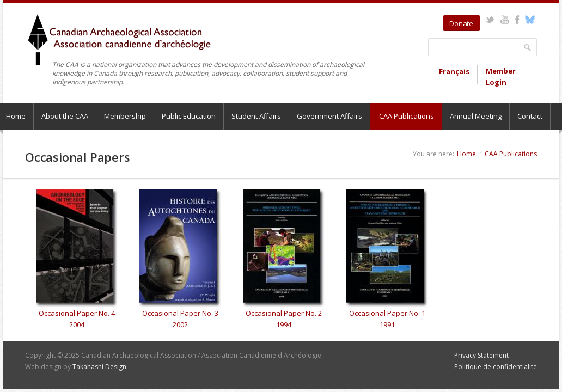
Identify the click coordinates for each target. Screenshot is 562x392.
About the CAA (65, 116)
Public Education (189, 116)
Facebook (517, 20)
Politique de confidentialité (496, 367)
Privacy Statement (481, 355)
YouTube (505, 20)
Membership (125, 116)
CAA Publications (407, 116)
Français (454, 71)
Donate (461, 23)
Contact (530, 116)
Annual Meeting (476, 116)
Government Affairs (329, 116)
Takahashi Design (99, 367)
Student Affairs (256, 116)
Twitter (490, 20)
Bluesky (530, 20)
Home (466, 154)
